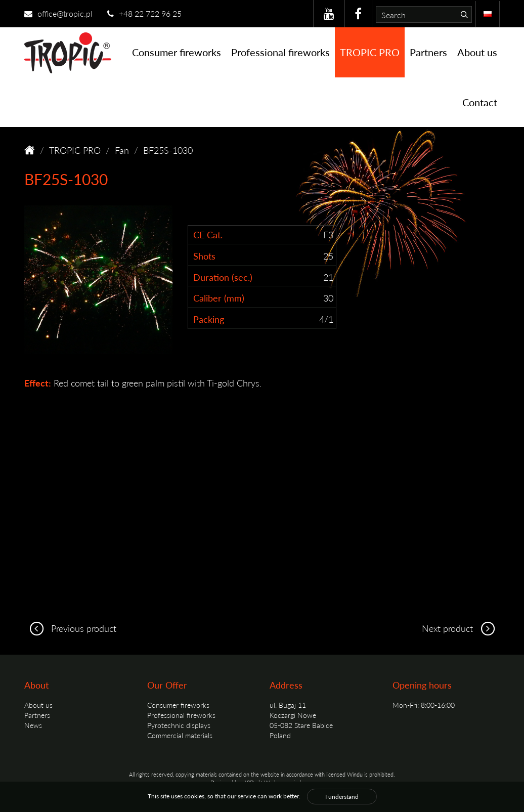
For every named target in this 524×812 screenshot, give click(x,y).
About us (477, 52)
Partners (428, 52)
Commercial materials (180, 735)
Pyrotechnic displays (179, 725)
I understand (342, 797)
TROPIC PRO (370, 52)
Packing (209, 319)
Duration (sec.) (223, 277)
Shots (204, 256)
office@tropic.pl (58, 13)
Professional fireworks (280, 52)
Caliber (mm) (219, 298)
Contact (480, 102)
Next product (461, 628)
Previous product (70, 628)
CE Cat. (208, 234)
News (33, 725)
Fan (122, 150)
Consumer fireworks (177, 52)
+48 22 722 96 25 (144, 13)
